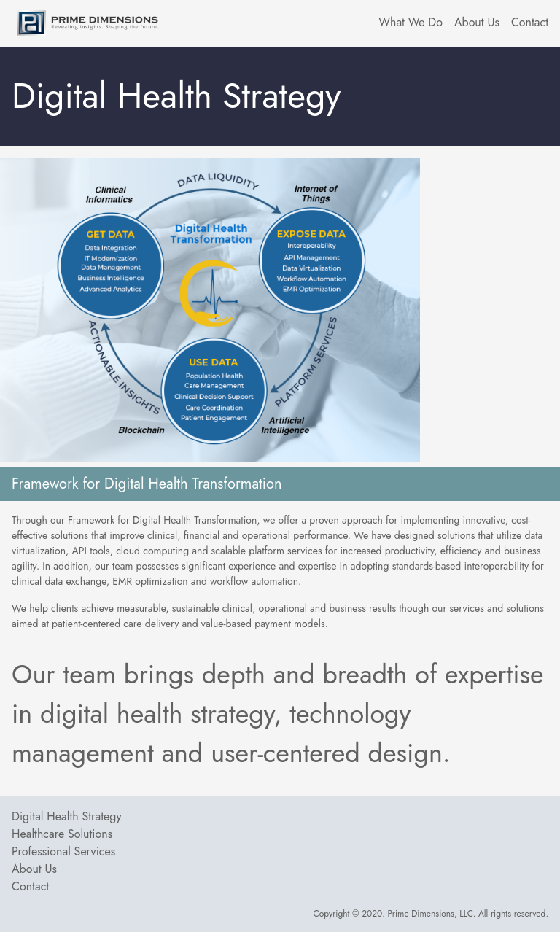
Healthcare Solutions (62, 834)
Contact (30, 886)
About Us (34, 869)
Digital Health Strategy (66, 816)
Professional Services (63, 851)
